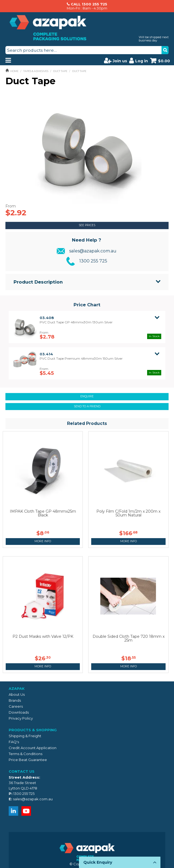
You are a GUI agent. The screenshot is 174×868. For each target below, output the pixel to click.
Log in (139, 60)
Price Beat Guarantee (28, 760)
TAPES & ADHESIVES (36, 71)
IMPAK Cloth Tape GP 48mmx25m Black (43, 513)
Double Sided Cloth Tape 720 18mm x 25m (129, 638)
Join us (116, 60)
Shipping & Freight (25, 736)
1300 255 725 (93, 261)
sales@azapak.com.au (93, 251)
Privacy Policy (21, 718)
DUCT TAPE (60, 71)
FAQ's (14, 742)
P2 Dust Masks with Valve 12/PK (43, 636)
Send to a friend (87, 406)
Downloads (19, 712)
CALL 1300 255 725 (89, 4)
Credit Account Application (33, 748)
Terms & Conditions (26, 754)
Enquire (87, 396)
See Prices (87, 225)
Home (14, 71)
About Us (17, 694)
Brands (15, 700)
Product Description (38, 282)
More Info (43, 541)
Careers (16, 706)
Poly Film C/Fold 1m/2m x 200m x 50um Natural (128, 513)
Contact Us (22, 771)
